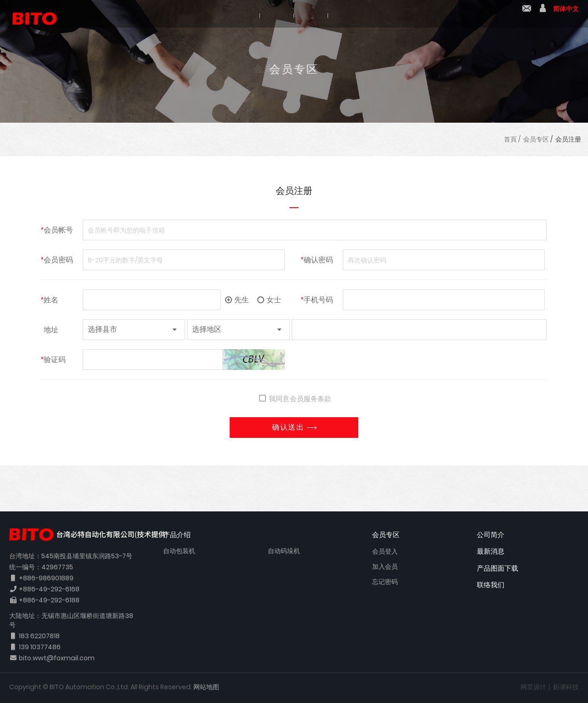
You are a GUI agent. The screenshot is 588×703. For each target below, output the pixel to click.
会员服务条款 (311, 399)
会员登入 (385, 551)
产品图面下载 (386, 15)
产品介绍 (256, 15)
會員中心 (543, 14)
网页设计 (533, 687)
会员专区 (536, 139)
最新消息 (317, 15)
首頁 (510, 139)
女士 (269, 300)
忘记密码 (385, 582)
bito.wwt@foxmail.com (57, 658)
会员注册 (568, 139)
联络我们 (527, 14)
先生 (237, 300)
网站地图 (206, 687)
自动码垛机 (284, 551)
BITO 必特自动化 (30, 14)
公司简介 (194, 15)
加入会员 (385, 567)
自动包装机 (179, 551)
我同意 (274, 399)
